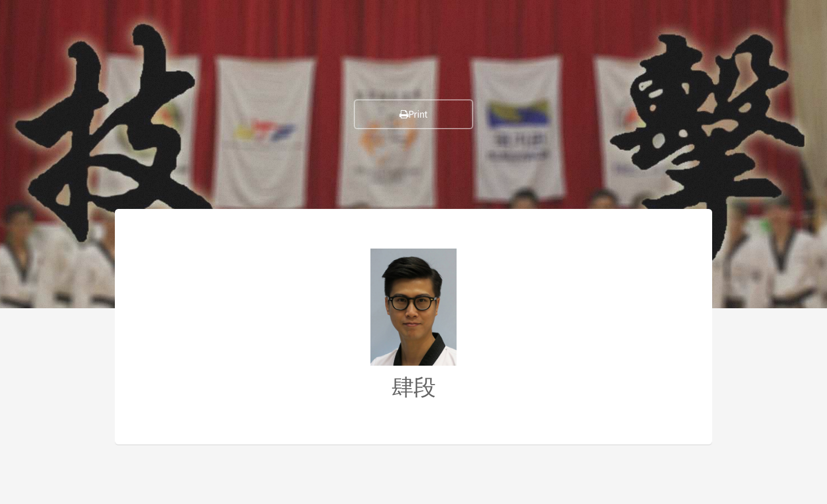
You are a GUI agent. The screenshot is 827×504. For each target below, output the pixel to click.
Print (413, 114)
